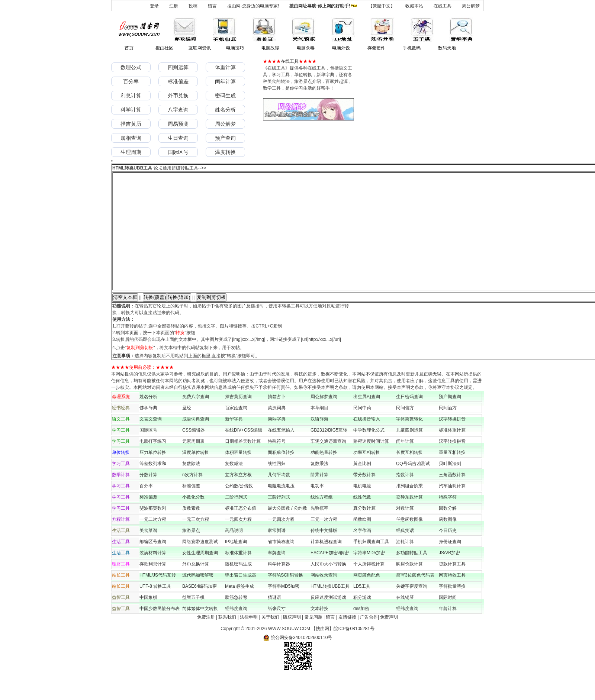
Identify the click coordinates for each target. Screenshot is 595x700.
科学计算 (131, 110)
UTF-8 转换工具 (155, 610)
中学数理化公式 (369, 454)
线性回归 (277, 487)
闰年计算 (225, 81)
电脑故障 (270, 48)
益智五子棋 (193, 621)
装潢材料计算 (153, 576)
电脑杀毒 (306, 48)
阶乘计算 (319, 498)
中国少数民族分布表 (160, 632)
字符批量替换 (452, 610)
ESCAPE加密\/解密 (330, 576)
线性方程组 (322, 520)
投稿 (193, 6)
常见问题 (313, 641)
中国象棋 (148, 621)
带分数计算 (364, 498)
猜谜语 (274, 621)
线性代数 (362, 520)
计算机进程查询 (326, 565)
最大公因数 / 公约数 (287, 532)
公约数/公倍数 (239, 509)
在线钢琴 (405, 621)
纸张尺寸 (277, 632)
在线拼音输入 (367, 442)
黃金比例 (362, 487)
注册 (174, 6)
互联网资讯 (200, 48)
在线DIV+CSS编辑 (244, 454)
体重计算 (225, 67)
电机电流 (362, 509)
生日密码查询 (409, 420)
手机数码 (412, 48)
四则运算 (178, 67)
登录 (154, 6)
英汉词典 (277, 431)
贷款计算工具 (452, 587)
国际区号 (178, 152)
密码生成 (225, 96)
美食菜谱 (148, 554)
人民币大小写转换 (328, 587)
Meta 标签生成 (239, 610)
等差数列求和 (153, 487)
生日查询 (178, 138)
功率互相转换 (367, 476)
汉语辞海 (319, 442)
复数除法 (191, 487)
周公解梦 (471, 6)
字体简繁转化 (412, 442)
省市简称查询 (281, 565)
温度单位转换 (196, 476)
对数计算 (405, 532)
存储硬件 (376, 48)
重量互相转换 (452, 476)
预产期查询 (450, 420)
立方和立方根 (238, 498)
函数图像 (448, 543)
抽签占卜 (277, 420)
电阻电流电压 (281, 509)
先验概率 (319, 532)
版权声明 (292, 641)
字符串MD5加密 (369, 576)
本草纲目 (319, 431)
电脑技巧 (235, 48)
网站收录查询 (324, 599)
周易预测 (178, 124)
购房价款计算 (409, 587)
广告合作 (369, 641)
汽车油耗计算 (452, 509)
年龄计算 (448, 632)
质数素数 (191, 532)
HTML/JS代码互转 (160, 599)
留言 (212, 6)
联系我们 (227, 641)
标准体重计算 (452, 454)
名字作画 (362, 554)
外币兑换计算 (196, 587)
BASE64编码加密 (200, 610)
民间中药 (362, 431)
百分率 (131, 81)
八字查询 (178, 110)
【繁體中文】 (382, 6)
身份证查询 (450, 565)
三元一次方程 (324, 543)
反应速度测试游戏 (328, 621)
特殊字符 (448, 520)
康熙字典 (277, 442)
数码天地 (447, 48)
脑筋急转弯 (236, 621)
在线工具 (443, 6)
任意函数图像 (409, 543)
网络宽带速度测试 (200, 565)
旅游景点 (191, 554)
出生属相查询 (367, 420)
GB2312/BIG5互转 (329, 454)
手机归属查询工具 (371, 565)
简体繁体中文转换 (200, 632)
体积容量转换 (238, 476)
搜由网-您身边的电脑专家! (253, 6)
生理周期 (131, 152)
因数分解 (448, 532)
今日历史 (448, 554)
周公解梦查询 (324, 420)
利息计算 (131, 96)
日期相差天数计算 (243, 465)
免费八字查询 (196, 420)
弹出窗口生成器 (241, 599)
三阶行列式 (279, 520)
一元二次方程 (153, 543)
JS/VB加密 (449, 576)
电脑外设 (341, 48)
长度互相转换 (409, 476)
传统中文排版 (324, 554)
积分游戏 (362, 621)
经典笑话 (405, 554)
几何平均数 (279, 498)
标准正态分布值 (241, 532)
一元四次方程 (238, 543)
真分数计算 (364, 532)
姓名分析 (225, 110)
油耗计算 (405, 565)
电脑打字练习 (153, 465)
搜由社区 (164, 48)
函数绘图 (362, 543)
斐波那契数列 (153, 532)
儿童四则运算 (409, 454)
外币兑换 (178, 96)
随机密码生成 (238, 587)
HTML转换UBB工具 (330, 610)
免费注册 (206, 641)
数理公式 (131, 67)
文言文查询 (151, 442)
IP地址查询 (236, 565)
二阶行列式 (236, 520)
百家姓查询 (236, 431)
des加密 (361, 632)
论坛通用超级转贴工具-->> (180, 168)
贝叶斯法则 (450, 487)
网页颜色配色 (367, 599)
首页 (129, 48)
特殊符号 (277, 465)
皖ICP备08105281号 (354, 652)
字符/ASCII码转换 (285, 599)
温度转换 (225, 152)
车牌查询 (277, 576)
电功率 (317, 509)
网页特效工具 (452, 599)
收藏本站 (414, 6)
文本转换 (319, 632)
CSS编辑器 (194, 454)
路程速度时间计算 (373, 465)
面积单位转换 (281, 476)
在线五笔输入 (283, 454)
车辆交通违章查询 (328, 465)
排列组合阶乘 (409, 509)
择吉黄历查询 (238, 420)
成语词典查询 (196, 442)
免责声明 (389, 641)
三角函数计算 (452, 498)
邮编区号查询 (153, 565)
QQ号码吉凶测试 (413, 487)
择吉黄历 (131, 124)
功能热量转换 (324, 476)
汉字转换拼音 (452, 442)
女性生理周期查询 (200, 576)
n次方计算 (192, 498)
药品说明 (234, 554)
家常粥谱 (277, 554)
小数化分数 (193, 520)
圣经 (187, 431)
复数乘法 (319, 487)
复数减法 (234, 487)
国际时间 (448, 621)
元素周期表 (193, 465)
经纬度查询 (236, 632)
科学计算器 (279, 587)
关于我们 (270, 641)
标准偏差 (178, 81)
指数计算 (405, 498)
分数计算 (148, 498)
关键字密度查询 (412, 610)
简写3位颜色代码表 (415, 599)
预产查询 (225, 138)
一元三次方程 (196, 543)
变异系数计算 (409, 520)
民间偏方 (405, 431)
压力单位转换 (153, 476)
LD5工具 (362, 610)
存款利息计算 (153, 587)
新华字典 (234, 442)
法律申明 (249, 641)
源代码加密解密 (198, 599)
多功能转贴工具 (412, 576)
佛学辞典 (148, 431)
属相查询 (131, 138)
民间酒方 (448, 431)
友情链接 (347, 641)
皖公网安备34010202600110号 (298, 661)
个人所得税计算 (369, 587)
